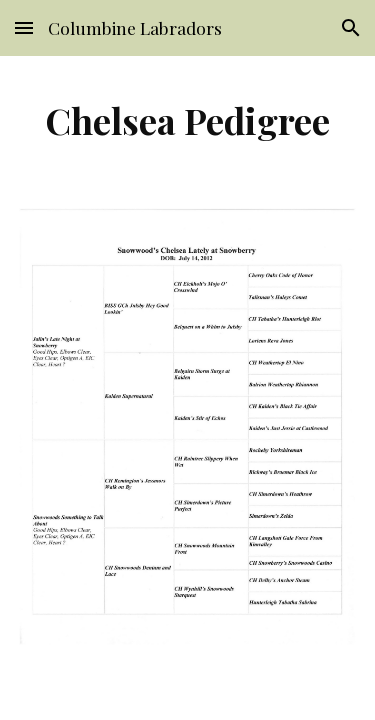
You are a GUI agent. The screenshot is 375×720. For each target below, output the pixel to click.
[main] (188, 120)
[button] (24, 27)
